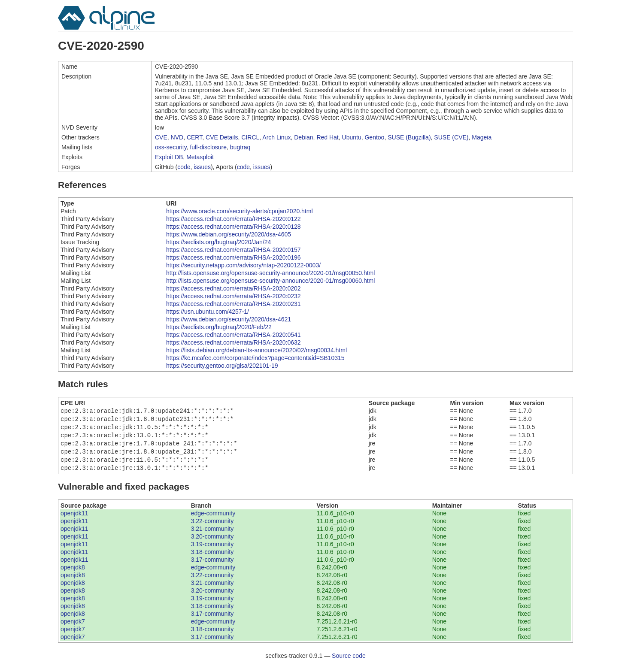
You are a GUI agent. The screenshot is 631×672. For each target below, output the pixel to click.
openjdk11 (74, 520)
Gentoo (374, 137)
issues (202, 167)
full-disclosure (208, 147)
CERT (194, 137)
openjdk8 (73, 574)
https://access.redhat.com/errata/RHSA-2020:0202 (234, 288)
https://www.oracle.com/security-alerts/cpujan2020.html (240, 211)
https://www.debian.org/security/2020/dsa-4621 (229, 319)
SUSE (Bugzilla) (409, 137)
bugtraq (240, 147)
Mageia (482, 137)
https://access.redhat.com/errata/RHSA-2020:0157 (234, 250)
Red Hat (327, 137)
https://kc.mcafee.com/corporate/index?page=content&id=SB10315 (255, 358)
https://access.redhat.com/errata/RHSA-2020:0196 (234, 257)
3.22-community (212, 528)
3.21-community (212, 536)
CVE (161, 137)
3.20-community (212, 543)
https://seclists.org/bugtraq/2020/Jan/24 (218, 242)
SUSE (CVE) (451, 137)
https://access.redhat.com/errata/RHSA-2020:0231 (234, 304)
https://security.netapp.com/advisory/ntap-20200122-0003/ (243, 265)
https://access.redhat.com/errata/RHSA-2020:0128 (234, 227)
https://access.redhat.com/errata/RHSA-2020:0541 (234, 335)
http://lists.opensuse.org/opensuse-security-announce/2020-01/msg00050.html (270, 273)
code (184, 167)
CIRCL (250, 137)
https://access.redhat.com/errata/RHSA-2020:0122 (234, 219)
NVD (177, 137)
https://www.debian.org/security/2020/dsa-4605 (229, 234)
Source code (349, 663)
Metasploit (200, 157)
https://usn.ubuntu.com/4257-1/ (208, 312)
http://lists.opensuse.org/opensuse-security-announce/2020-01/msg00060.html (270, 281)
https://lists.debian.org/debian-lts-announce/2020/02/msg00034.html (256, 350)
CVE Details (222, 137)
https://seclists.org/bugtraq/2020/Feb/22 (219, 327)
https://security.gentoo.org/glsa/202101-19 (222, 366)
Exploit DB (169, 157)
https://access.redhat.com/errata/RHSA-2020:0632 (234, 342)
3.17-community (212, 566)
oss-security (171, 147)
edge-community (213, 520)
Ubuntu (352, 137)
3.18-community (212, 559)
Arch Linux (276, 137)
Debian (303, 137)
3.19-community (212, 551)
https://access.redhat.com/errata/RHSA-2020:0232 (234, 296)
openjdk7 (73, 628)
